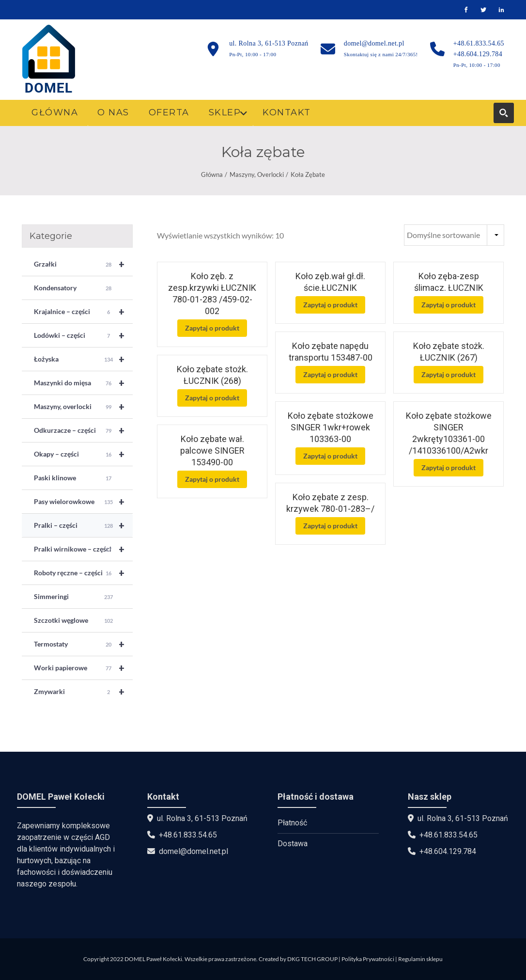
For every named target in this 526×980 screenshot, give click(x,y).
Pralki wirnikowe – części (83, 549)
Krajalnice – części (83, 312)
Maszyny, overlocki (257, 174)
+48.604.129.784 (478, 54)
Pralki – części (83, 525)
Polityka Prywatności (368, 959)
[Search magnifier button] (504, 113)
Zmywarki (83, 692)
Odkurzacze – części (83, 430)
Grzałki (83, 264)
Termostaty (83, 644)
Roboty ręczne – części (83, 573)
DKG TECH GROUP (312, 959)
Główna (212, 174)
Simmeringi (74, 597)
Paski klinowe (74, 478)
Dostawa (293, 844)
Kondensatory (74, 288)
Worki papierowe (83, 668)
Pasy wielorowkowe (83, 502)
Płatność (292, 823)
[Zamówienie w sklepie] (454, 235)
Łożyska (83, 359)
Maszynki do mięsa (83, 383)
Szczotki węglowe (74, 621)
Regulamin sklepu (420, 959)
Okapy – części (83, 454)
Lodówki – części (83, 335)
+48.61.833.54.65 (479, 43)
